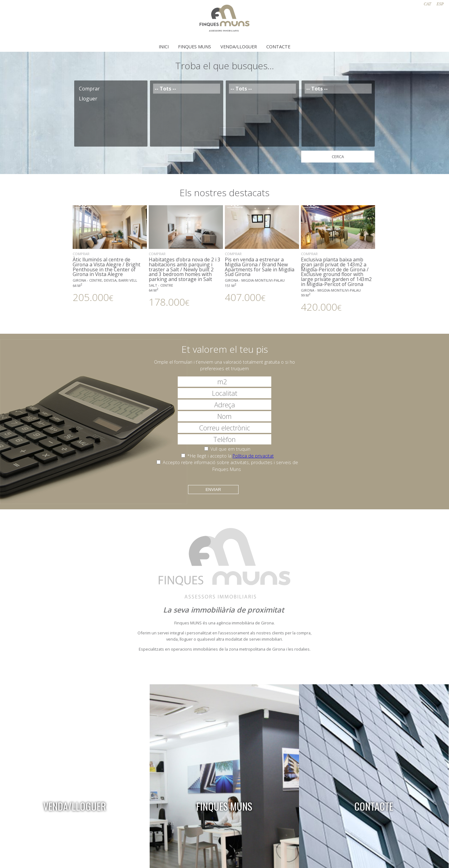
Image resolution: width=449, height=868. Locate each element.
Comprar (111, 89)
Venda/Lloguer (239, 47)
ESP (440, 4)
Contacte (278, 47)
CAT (427, 4)
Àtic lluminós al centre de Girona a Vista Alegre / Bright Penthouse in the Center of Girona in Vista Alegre (110, 254)
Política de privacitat (253, 456)
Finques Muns (195, 47)
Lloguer (111, 99)
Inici (164, 47)
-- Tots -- (187, 89)
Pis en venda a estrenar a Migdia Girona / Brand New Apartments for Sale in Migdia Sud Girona (262, 254)
